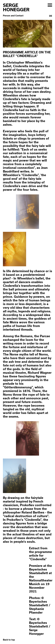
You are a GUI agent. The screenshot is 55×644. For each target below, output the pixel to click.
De (51, 16)
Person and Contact (13, 16)
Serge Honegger (16, 7)
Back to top (9, 640)
